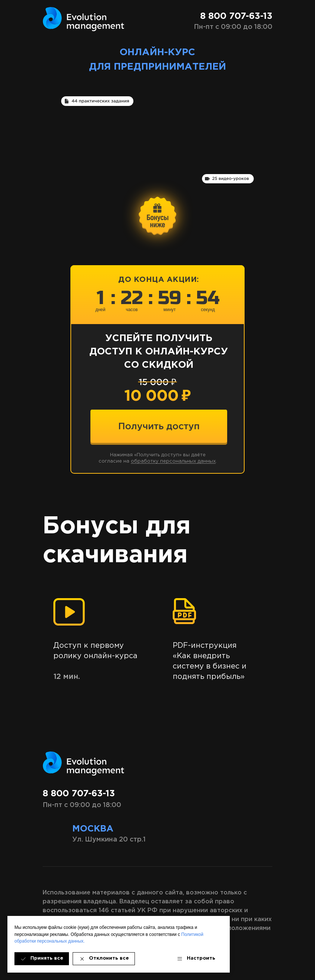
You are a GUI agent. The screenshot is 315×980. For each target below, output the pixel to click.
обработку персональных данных (173, 461)
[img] (159, 426)
